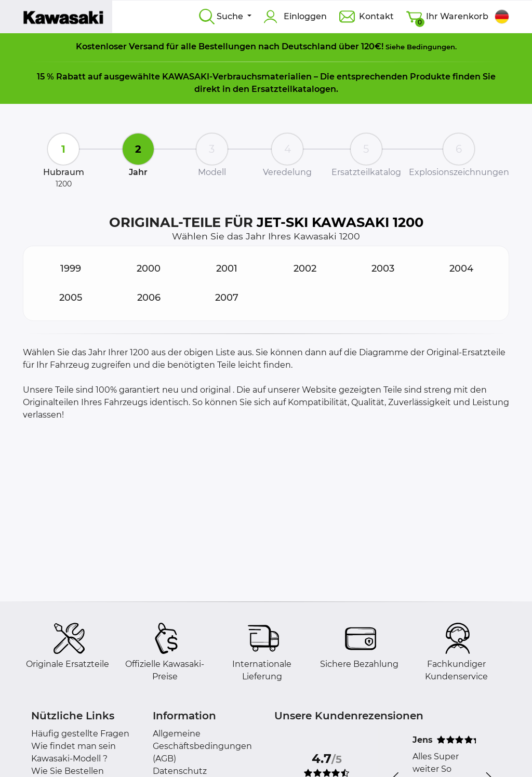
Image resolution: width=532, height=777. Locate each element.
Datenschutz (180, 771)
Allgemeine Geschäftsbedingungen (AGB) (202, 746)
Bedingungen (431, 47)
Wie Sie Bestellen (68, 771)
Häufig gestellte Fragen (80, 734)
